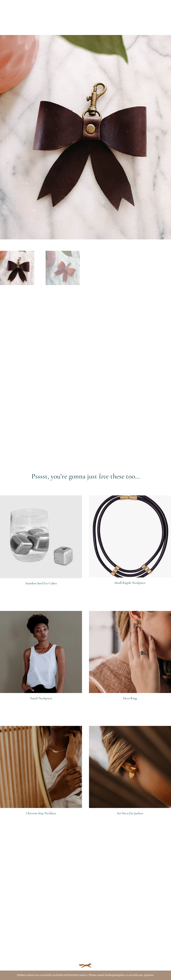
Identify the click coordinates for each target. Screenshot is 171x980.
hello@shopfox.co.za (119, 975)
